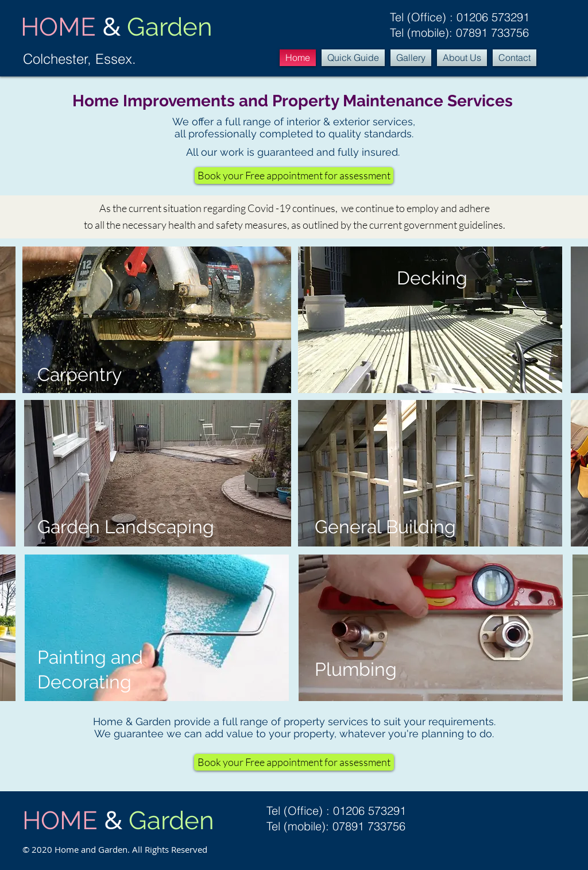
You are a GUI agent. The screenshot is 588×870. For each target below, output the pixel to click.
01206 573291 (493, 17)
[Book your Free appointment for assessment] (294, 176)
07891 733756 (492, 32)
